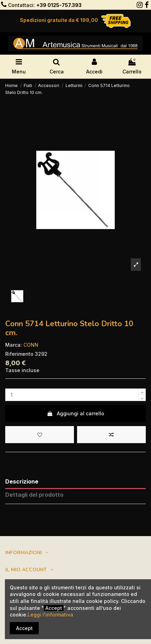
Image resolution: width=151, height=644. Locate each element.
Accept (24, 628)
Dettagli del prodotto (34, 495)
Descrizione (22, 482)
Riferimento (19, 354)
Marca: (14, 345)
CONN (31, 345)
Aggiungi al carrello (75, 413)
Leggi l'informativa (50, 615)
